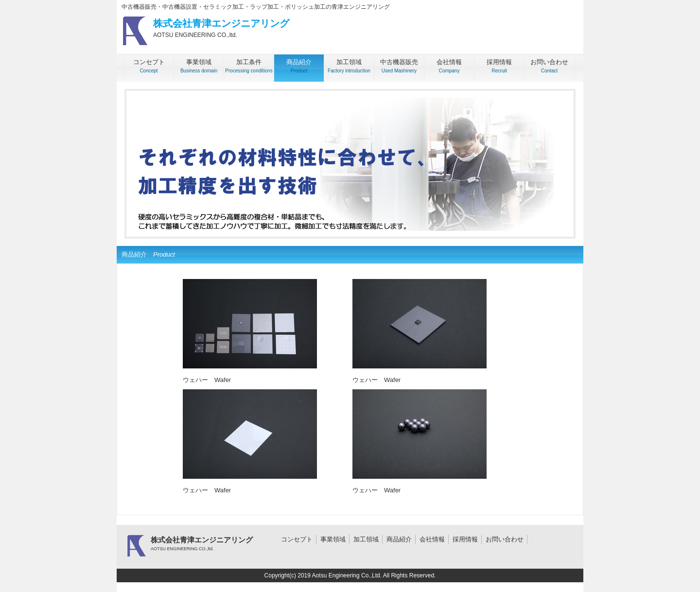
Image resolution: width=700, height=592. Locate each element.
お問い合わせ (505, 539)
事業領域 (333, 539)
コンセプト (297, 539)
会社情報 (432, 539)
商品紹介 (399, 539)
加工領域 (366, 539)
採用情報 (465, 539)
